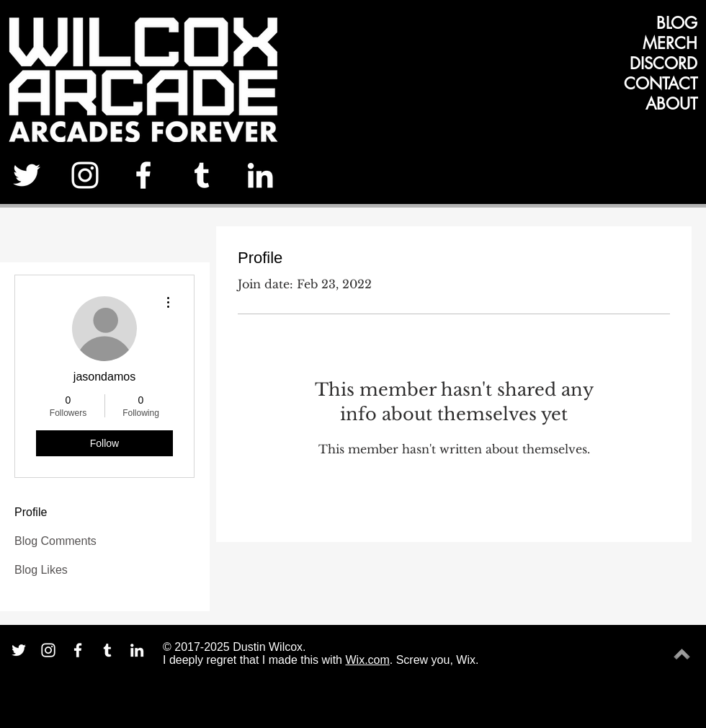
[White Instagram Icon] (85, 175)
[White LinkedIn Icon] (260, 175)
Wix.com (367, 660)
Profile (31, 512)
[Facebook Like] (654, 180)
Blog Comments (55, 541)
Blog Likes (41, 570)
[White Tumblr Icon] (202, 175)
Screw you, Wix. (438, 660)
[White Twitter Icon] (27, 175)
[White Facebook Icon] (143, 175)
